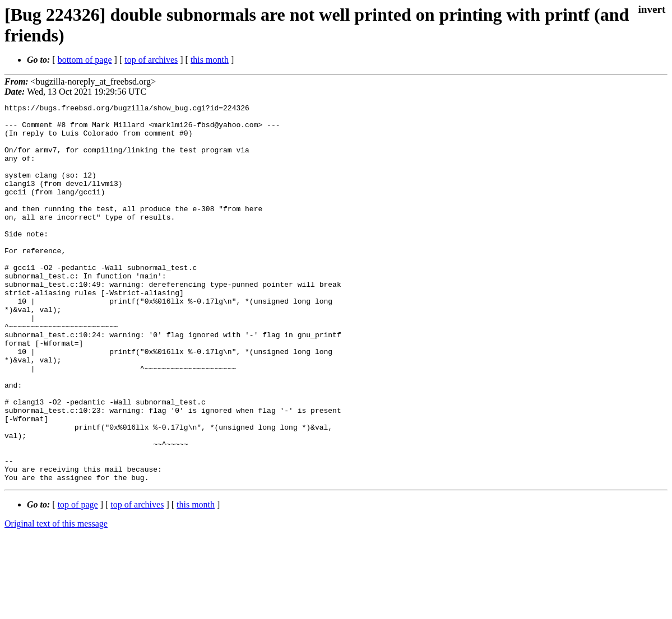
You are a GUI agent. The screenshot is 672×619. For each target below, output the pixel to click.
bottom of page (85, 60)
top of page (78, 580)
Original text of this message (56, 599)
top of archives (151, 60)
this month (210, 60)
